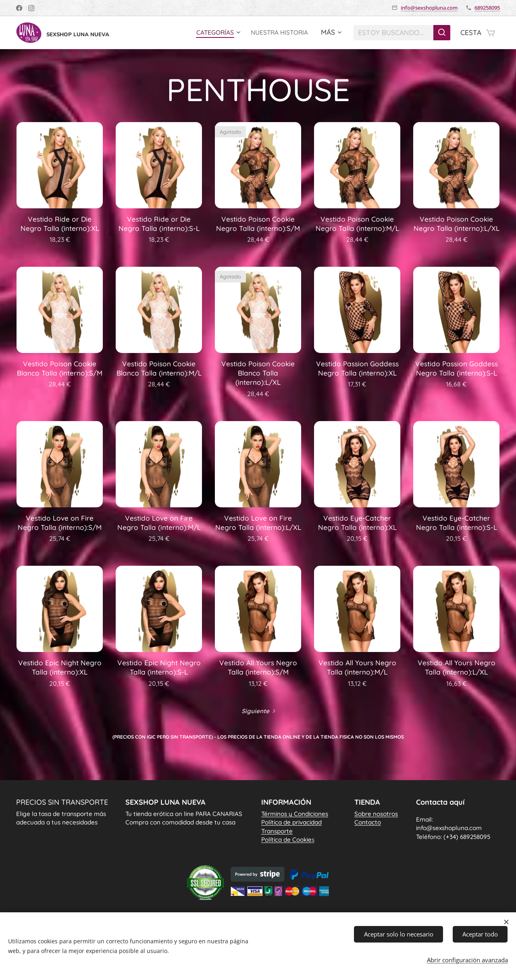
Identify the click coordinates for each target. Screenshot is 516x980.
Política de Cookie (288, 840)
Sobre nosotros (376, 814)
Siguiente (255, 711)
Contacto (368, 822)
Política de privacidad (291, 822)
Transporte (277, 831)
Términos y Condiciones (295, 814)
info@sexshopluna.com (429, 8)
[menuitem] (209, 33)
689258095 (487, 8)
